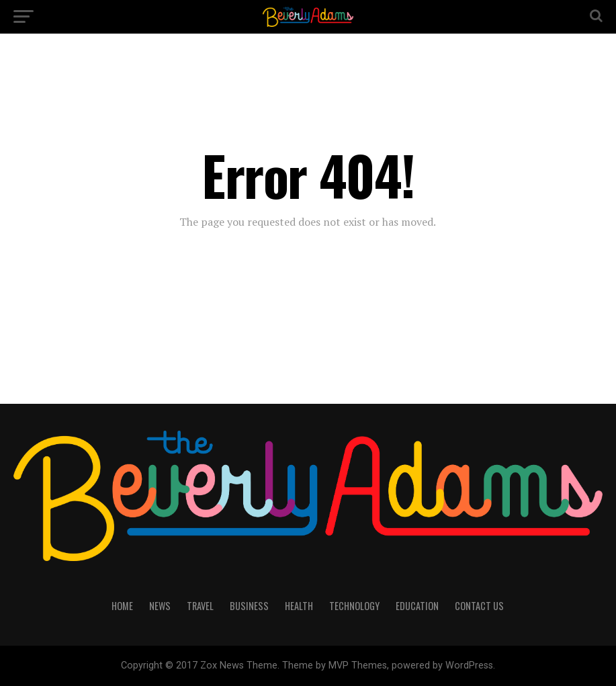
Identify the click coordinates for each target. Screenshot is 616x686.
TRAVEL (200, 606)
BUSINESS (249, 606)
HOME (122, 606)
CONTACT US (479, 606)
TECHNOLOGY (354, 606)
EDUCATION (417, 606)
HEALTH (299, 606)
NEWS (160, 606)
